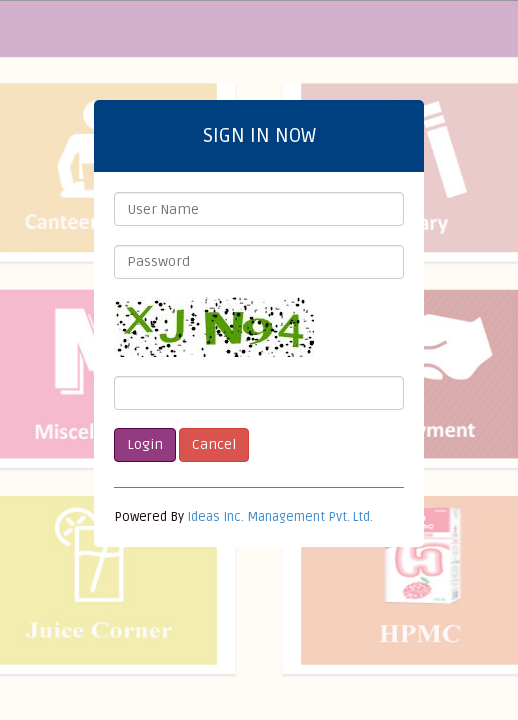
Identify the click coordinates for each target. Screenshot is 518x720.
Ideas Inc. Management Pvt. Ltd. (280, 517)
